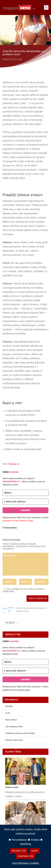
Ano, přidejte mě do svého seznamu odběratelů (24, 590)
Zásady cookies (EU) (14, 740)
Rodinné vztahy (12, 787)
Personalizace (18, 840)
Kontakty (9, 706)
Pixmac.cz (14, 464)
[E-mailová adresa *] (26, 502)
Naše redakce (11, 720)
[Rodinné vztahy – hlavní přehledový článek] (26, 784)
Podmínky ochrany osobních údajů (20, 733)
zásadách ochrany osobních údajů (18, 521)
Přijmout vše (19, 851)
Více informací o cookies (26, 863)
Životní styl (16, 59)
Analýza (34, 840)
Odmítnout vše (25, 856)
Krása (6, 59)
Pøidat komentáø (37, 598)
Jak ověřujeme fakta (14, 727)
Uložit (35, 851)
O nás (8, 713)
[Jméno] (26, 493)
